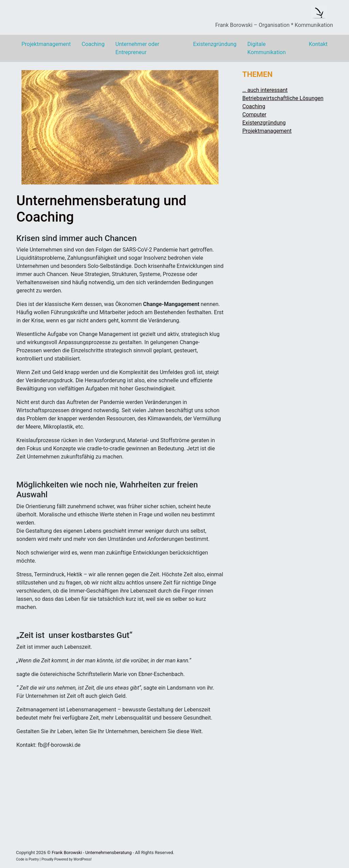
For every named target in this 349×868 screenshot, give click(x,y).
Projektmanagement (46, 44)
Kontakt (318, 44)
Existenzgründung (215, 44)
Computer (254, 115)
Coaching (93, 44)
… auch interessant (265, 90)
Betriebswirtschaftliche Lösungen (283, 98)
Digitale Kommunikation (267, 48)
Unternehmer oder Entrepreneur (137, 48)
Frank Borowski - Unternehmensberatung (92, 853)
